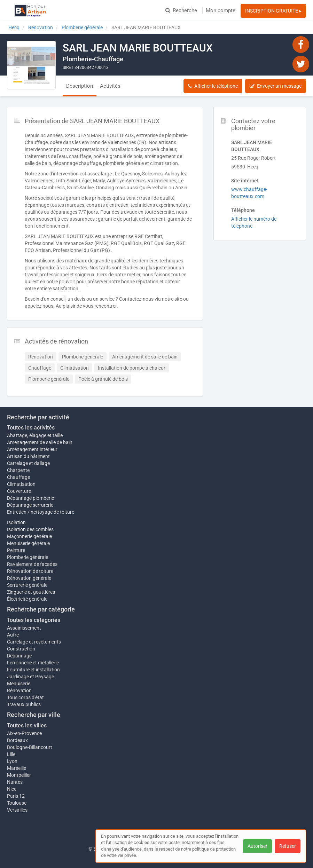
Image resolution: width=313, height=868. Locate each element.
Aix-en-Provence (24, 733)
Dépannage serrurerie (30, 505)
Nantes (15, 782)
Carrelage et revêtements (34, 642)
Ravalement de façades (32, 564)
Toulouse (17, 803)
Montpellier (19, 775)
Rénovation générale (29, 578)
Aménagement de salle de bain (40, 442)
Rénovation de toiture (30, 571)
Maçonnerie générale (29, 536)
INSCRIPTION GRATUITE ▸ (273, 11)
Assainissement (24, 628)
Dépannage (19, 656)
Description (80, 86)
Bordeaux (17, 740)
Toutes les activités (31, 428)
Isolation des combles (30, 529)
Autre (13, 635)
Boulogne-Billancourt (30, 747)
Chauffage (18, 477)
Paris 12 (16, 796)
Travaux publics (24, 704)
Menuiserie (19, 684)
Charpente (18, 470)
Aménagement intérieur (32, 449)
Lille (11, 754)
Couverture (19, 491)
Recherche (181, 10)
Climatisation (21, 484)
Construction (21, 649)
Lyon (12, 761)
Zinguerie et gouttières (31, 592)
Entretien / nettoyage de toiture (41, 512)
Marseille (17, 768)
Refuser (288, 846)
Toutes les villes (27, 725)
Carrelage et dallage (28, 463)
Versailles (17, 810)
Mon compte (221, 10)
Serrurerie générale (27, 585)
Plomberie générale (28, 557)
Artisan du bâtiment (28, 456)
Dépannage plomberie (30, 498)
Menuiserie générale (28, 543)
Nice (12, 789)
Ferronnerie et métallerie (33, 663)
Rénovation (19, 691)
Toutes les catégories (34, 620)
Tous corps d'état (25, 697)
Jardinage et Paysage (30, 677)
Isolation (16, 522)
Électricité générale (27, 599)
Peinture (16, 550)
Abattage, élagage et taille (35, 435)
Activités (110, 86)
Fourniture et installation (33, 670)
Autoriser (257, 846)
